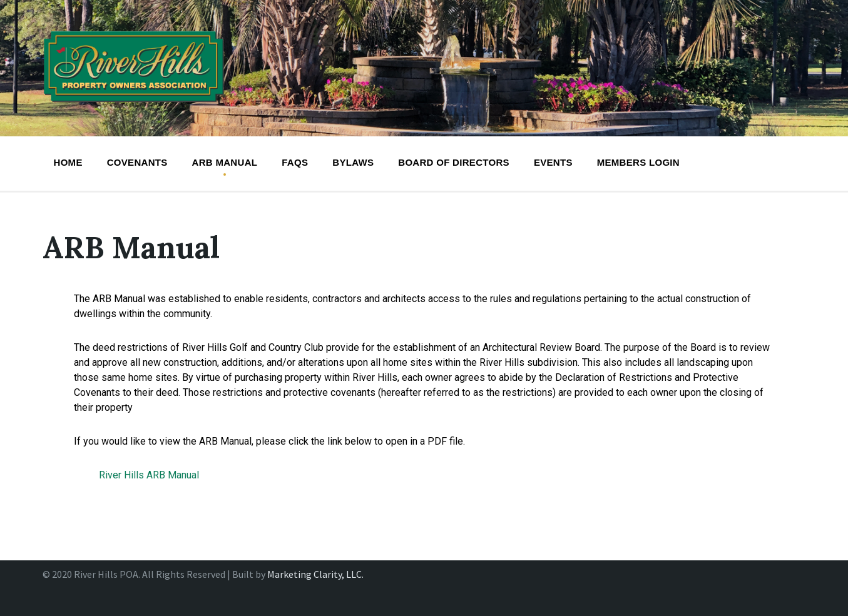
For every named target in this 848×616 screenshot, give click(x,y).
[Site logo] (134, 106)
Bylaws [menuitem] (353, 162)
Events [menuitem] (553, 162)
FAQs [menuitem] (295, 162)
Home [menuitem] (68, 162)
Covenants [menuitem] (137, 162)
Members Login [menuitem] (638, 162)
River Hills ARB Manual (149, 475)
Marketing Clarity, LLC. (315, 574)
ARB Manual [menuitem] (225, 162)
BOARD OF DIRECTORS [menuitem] (454, 162)
